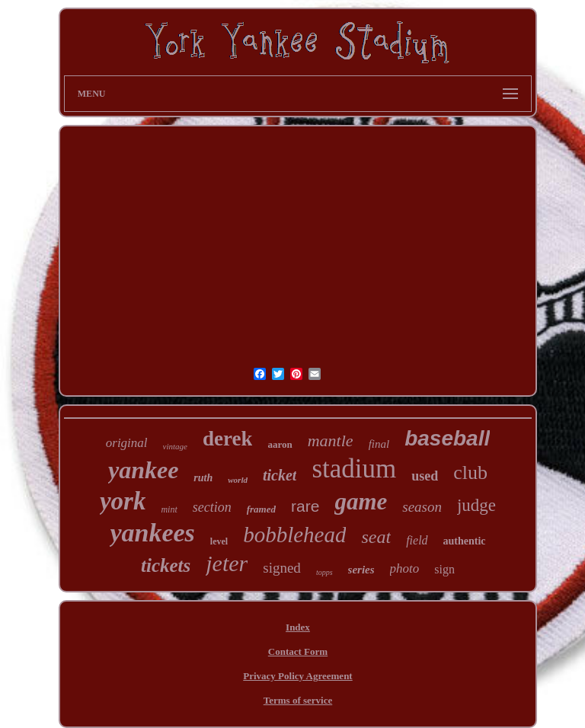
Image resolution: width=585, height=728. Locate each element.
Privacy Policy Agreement (297, 676)
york (123, 501)
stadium (354, 469)
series (361, 570)
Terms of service (298, 700)
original (127, 443)
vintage (175, 446)
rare (305, 506)
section (212, 507)
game (361, 501)
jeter (227, 563)
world (238, 480)
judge (476, 505)
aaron (280, 444)
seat (376, 537)
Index (298, 627)
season (422, 507)
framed (261, 509)
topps (324, 572)
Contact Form (298, 651)
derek (228, 439)
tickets (166, 565)
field (417, 540)
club (470, 473)
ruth (203, 478)
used (425, 476)
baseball (447, 438)
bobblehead (294, 535)
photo (405, 568)
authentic (465, 541)
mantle (331, 441)
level (219, 541)
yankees (152, 533)
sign (444, 569)
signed (282, 568)
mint (169, 509)
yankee (143, 470)
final (379, 444)
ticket (280, 475)
